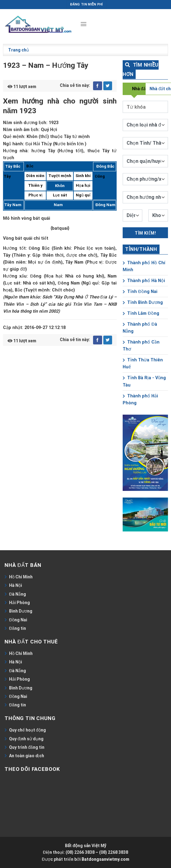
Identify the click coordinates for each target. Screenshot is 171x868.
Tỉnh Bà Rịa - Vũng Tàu (144, 381)
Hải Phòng (19, 603)
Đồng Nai (18, 620)
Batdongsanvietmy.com (105, 859)
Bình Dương (21, 611)
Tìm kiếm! (145, 233)
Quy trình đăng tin (27, 747)
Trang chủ (19, 50)
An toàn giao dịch (27, 756)
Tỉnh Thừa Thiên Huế (143, 363)
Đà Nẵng (18, 594)
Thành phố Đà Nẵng (140, 328)
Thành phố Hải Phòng (140, 399)
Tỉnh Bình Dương (143, 302)
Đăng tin (18, 628)
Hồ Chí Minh (21, 577)
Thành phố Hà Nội (144, 281)
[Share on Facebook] (98, 86)
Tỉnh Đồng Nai (140, 292)
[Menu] (83, 24)
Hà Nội (16, 585)
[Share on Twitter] (108, 86)
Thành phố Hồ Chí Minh (144, 266)
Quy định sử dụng (26, 739)
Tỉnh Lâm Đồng (141, 313)
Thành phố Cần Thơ (141, 346)
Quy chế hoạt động (27, 730)
